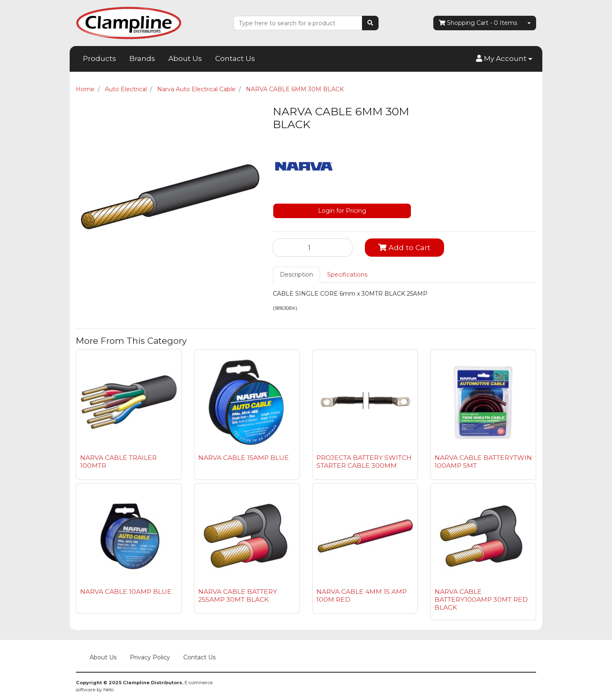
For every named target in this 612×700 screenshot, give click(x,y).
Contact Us (235, 58)
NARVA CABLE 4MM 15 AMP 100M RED (362, 595)
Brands (142, 58)
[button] (504, 59)
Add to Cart (404, 247)
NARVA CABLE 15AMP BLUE (244, 458)
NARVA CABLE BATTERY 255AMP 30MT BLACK (238, 595)
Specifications (347, 275)
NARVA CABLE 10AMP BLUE (126, 592)
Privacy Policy (150, 657)
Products (100, 58)
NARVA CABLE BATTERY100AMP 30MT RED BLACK (481, 599)
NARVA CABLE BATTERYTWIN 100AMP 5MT (483, 462)
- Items (478, 23)
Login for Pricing (342, 211)
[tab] (296, 275)
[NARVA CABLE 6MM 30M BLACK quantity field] (313, 248)
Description (296, 275)
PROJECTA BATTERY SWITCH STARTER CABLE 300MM (364, 462)
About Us (185, 58)
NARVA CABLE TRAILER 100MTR (118, 462)
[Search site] (370, 23)
